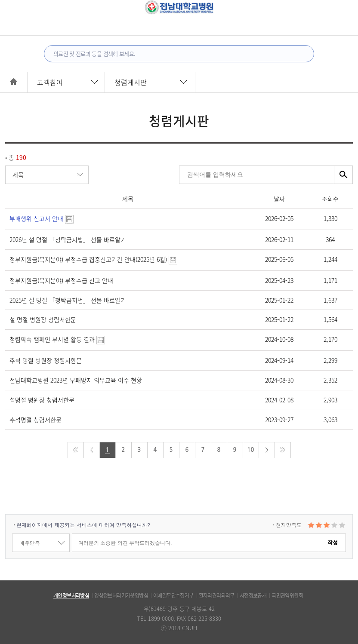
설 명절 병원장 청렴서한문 (43, 319)
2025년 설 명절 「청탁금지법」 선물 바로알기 (68, 300)
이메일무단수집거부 (173, 595)
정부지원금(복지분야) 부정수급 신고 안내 (61, 280)
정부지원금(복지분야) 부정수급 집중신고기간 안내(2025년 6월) (93, 259)
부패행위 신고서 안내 (42, 218)
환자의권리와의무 (217, 595)
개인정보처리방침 (71, 595)
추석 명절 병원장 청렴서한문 (46, 360)
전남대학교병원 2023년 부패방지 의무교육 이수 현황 (76, 380)
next (267, 450)
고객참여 (50, 82)
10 (251, 450)
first (76, 450)
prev (92, 450)
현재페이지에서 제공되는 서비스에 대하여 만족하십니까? (83, 525)
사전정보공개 (253, 595)
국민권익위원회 (287, 595)
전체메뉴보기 (17, 5)
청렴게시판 (131, 82)
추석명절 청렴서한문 (35, 420)
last (283, 450)
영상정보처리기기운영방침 (121, 595)
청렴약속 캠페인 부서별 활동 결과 (57, 339)
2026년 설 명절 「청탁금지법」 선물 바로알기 (68, 239)
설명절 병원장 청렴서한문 (42, 400)
